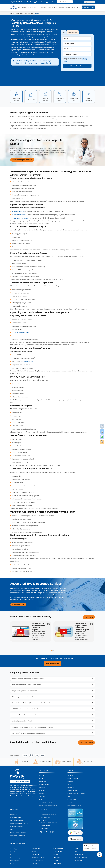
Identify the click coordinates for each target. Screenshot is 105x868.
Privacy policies (72, 793)
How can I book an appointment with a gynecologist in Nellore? (33, 721)
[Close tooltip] (97, 845)
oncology (13, 858)
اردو (37, 749)
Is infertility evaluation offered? (22, 715)
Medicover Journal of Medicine (77, 787)
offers (41, 793)
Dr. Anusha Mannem (19, 209)
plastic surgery (57, 845)
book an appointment (17, 815)
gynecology (78, 854)
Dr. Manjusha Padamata (20, 212)
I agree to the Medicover (75, 57)
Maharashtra (63, 755)
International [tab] (73, 29)
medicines (42, 781)
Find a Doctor (23, 7)
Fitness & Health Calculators (18, 826)
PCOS (14, 349)
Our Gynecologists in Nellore (22, 154)
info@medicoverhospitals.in (49, 817)
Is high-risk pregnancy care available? (24, 685)
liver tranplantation (37, 854)
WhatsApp (28, 2)
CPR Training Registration (17, 829)
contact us (13, 809)
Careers (70, 778)
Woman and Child (16, 812)
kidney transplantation (38, 851)
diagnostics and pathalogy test (19, 817)
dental (77, 842)
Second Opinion (45, 93)
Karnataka (84, 755)
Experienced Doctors (16, 93)
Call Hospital (49, 71)
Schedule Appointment (77, 63)
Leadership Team (73, 772)
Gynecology (29, 13)
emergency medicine (81, 851)
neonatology (35, 848)
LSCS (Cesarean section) (20, 327)
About (68, 7)
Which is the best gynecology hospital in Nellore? (28, 673)
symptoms (42, 784)
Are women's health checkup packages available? (28, 727)
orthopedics (14, 849)
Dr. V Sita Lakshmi (18, 205)
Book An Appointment (88, 7)
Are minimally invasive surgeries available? (26, 709)
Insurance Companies (45, 796)
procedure (42, 790)
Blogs (12, 823)
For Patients (60, 7)
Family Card (31, 93)
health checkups (44, 778)
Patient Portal (39, 2)
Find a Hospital (33, 7)
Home (12, 13)
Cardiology (14, 843)
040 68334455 (17, 2)
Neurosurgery (36, 842)
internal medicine (58, 842)
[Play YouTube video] (21, 625)
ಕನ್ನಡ (43, 749)
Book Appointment (53, 657)
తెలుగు (25, 749)
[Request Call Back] (100, 855)
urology (55, 848)
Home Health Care (60, 93)
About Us (70, 769)
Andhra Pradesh (42, 755)
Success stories (72, 784)
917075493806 (45, 822)
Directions (18, 70)
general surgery (15, 855)
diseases (42, 787)
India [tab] (64, 29)
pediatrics (35, 845)
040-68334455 (45, 811)
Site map (70, 796)
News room (71, 781)
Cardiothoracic (15, 846)
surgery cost (43, 775)
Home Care (51, 2)
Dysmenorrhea (28, 355)
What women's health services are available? (27, 679)
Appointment (35, 70)
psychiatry (56, 854)
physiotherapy (57, 851)
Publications (71, 775)
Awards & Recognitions (74, 799)
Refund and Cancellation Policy (48, 799)
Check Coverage (18, 598)
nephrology (35, 857)
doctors (41, 772)
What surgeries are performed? (22, 691)
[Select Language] (89, 2)
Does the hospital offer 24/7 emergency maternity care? (31, 697)
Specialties (43, 7)
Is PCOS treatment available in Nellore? (25, 703)
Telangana (21, 755)
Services (52, 7)
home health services (17, 821)
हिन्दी (31, 749)
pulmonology (57, 857)
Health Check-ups (74, 93)
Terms (69, 790)
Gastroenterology (15, 852)
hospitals (42, 769)
